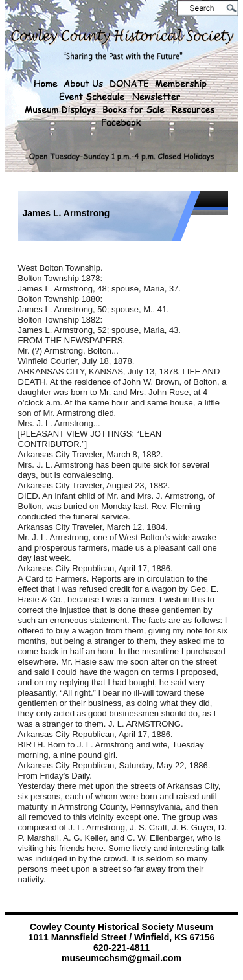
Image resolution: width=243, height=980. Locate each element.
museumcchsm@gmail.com (121, 958)
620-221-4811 (121, 948)
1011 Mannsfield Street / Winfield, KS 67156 (122, 937)
